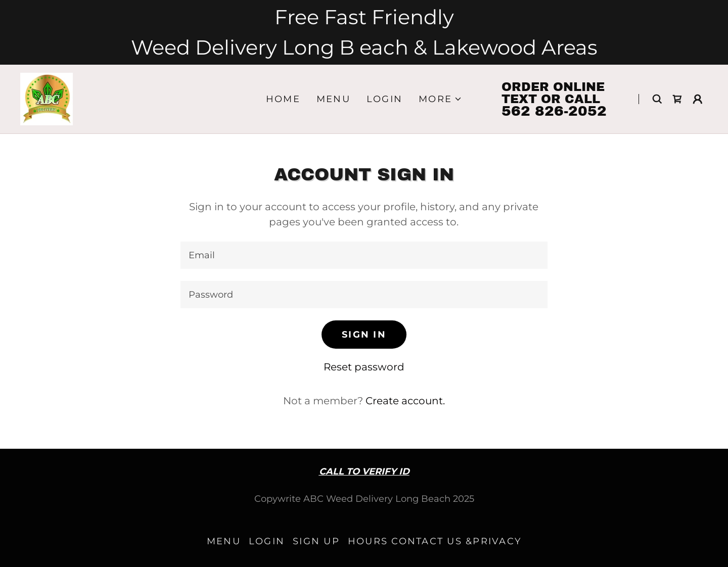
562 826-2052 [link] (554, 111)
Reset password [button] (364, 367)
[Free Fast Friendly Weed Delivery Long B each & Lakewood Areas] (364, 32)
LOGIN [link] (384, 99)
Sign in (364, 335)
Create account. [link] (405, 401)
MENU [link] (333, 99)
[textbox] (364, 255)
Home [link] (283, 99)
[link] (47, 98)
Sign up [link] (316, 541)
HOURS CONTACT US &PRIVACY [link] (435, 541)
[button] (440, 99)
